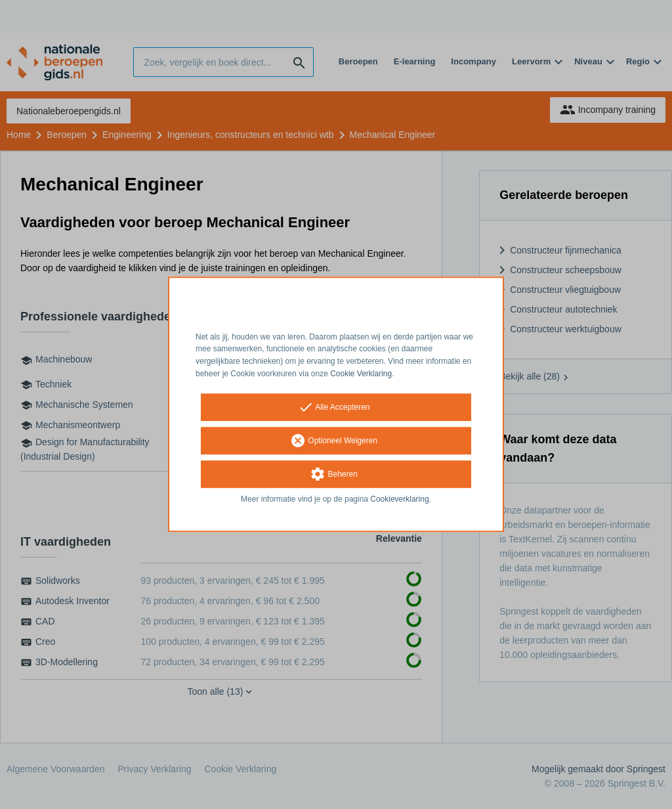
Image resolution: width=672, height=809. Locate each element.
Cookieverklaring (399, 499)
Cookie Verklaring (361, 374)
